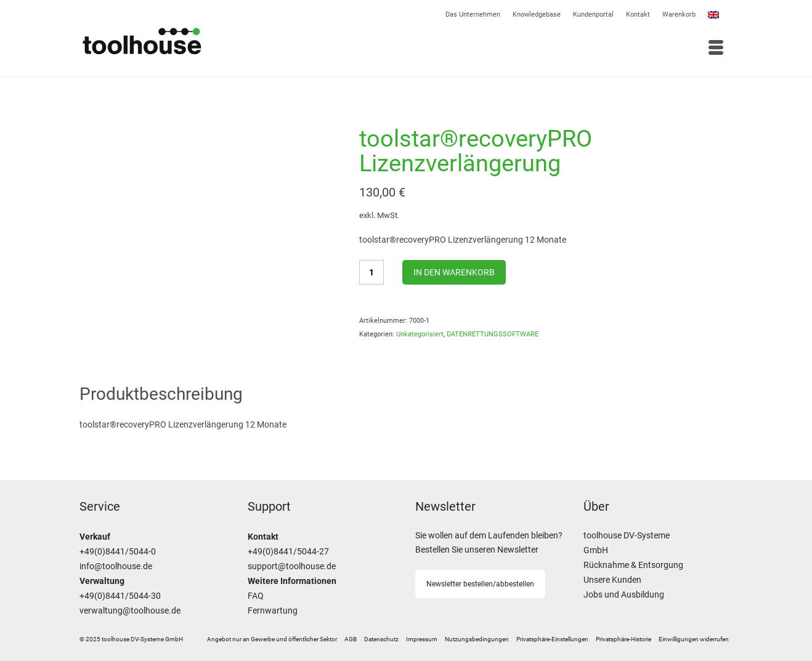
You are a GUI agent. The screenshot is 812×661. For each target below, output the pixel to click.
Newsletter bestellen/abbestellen (480, 584)
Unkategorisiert (420, 334)
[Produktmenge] (371, 272)
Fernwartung (273, 611)
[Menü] (569, 49)
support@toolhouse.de (292, 566)
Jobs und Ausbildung (624, 595)
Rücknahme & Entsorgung (633, 565)
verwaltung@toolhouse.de (130, 611)
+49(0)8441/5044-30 (120, 596)
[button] (552, 639)
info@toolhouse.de (116, 566)
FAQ (256, 596)
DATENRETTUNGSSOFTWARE (493, 334)
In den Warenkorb (454, 272)
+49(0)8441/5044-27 (288, 552)
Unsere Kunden (612, 580)
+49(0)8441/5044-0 (118, 552)
